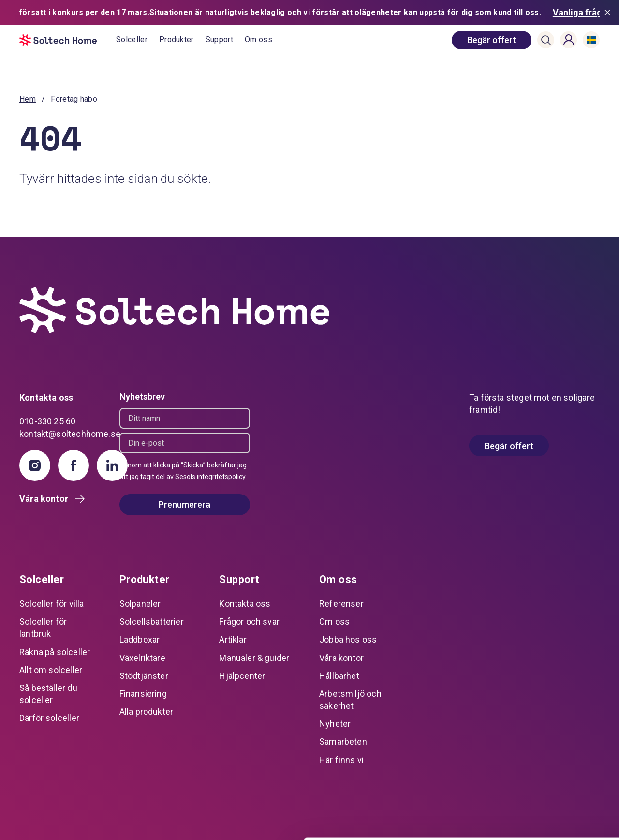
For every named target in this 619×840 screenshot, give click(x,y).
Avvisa (538, 790)
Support (219, 39)
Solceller (132, 39)
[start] (68, 40)
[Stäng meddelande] (609, 13)
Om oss (258, 39)
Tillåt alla (538, 727)
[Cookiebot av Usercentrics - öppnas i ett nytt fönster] (63, 821)
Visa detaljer (148, 821)
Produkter (177, 39)
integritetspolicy (221, 477)
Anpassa (538, 758)
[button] (546, 40)
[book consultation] (492, 40)
